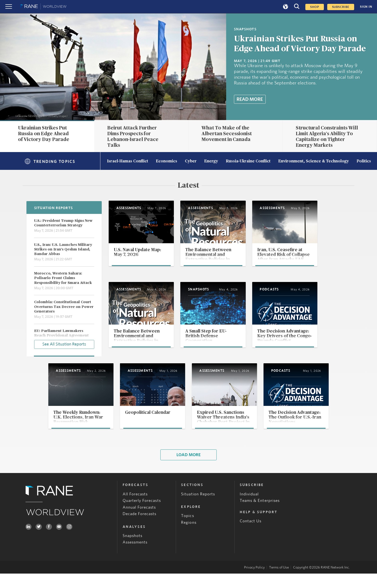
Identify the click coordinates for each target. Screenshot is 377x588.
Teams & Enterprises (260, 515)
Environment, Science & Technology (314, 161)
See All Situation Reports (64, 344)
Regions (189, 537)
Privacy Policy (254, 582)
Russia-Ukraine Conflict (248, 161)
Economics (167, 161)
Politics (364, 161)
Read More (250, 99)
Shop (315, 7)
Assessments (135, 557)
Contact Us (251, 536)
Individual (249, 508)
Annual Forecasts (139, 522)
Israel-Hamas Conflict (128, 161)
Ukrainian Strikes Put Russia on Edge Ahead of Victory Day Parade (44, 134)
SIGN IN (366, 7)
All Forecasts (135, 508)
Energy (211, 161)
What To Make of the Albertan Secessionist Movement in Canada (227, 134)
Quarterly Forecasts (142, 515)
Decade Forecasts (140, 528)
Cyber (191, 161)
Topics (187, 530)
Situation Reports (198, 508)
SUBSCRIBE (341, 7)
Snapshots (133, 550)
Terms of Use (279, 582)
